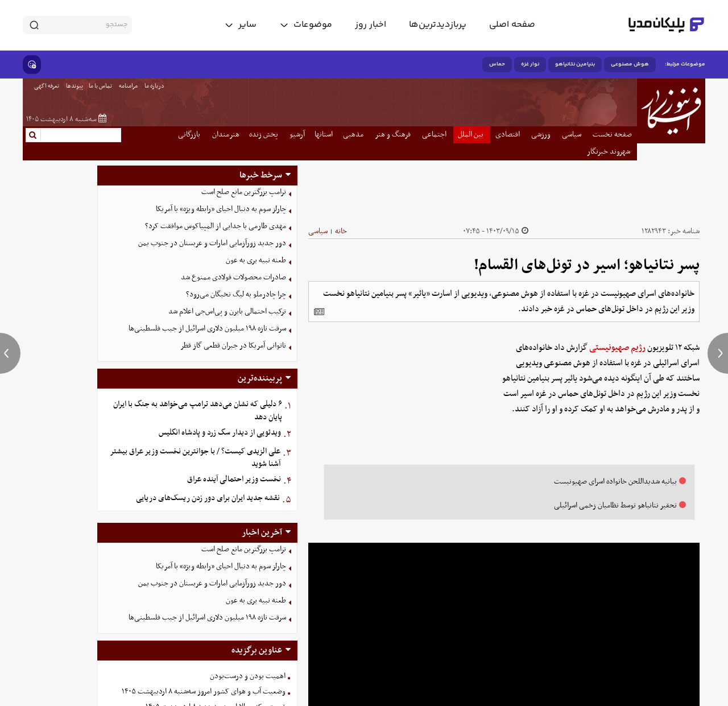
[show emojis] (32, 65)
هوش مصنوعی (630, 64)
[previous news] (10, 353)
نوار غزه (530, 64)
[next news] (718, 353)
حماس (497, 64)
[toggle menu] (306, 25)
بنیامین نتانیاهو (575, 64)
